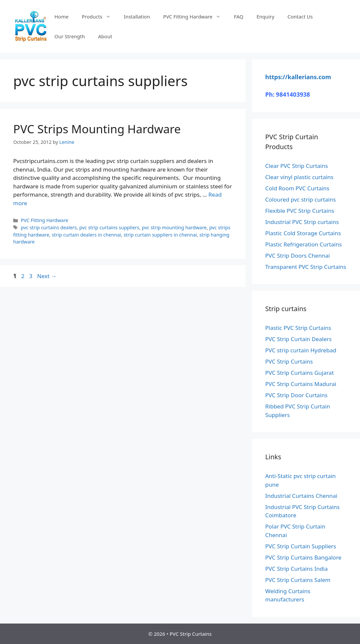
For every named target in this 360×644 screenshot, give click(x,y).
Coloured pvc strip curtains (301, 199)
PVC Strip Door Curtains (296, 395)
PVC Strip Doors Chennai (298, 256)
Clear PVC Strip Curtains (297, 166)
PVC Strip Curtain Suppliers (301, 546)
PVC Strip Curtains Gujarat (300, 373)
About (105, 36)
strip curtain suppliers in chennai (160, 235)
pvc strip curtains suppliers (109, 227)
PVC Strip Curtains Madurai (301, 384)
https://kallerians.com (298, 77)
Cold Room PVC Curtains (297, 188)
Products (99, 16)
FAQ (239, 16)
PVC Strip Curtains (289, 361)
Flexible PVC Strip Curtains (300, 211)
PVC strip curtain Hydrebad (301, 350)
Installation (137, 16)
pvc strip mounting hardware (174, 227)
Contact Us (300, 16)
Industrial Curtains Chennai (301, 496)
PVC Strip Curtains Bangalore (303, 557)
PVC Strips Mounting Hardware (97, 129)
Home (62, 16)
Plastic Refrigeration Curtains (304, 244)
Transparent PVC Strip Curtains (306, 267)
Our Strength (70, 36)
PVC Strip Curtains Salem (298, 580)
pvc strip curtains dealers (49, 227)
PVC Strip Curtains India (296, 569)
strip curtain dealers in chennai (87, 235)
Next (47, 276)
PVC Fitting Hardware (195, 16)
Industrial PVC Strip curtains (302, 222)
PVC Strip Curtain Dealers (298, 339)
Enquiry (266, 16)
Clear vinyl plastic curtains (299, 177)
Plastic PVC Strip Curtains (298, 328)
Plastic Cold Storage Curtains (303, 233)
